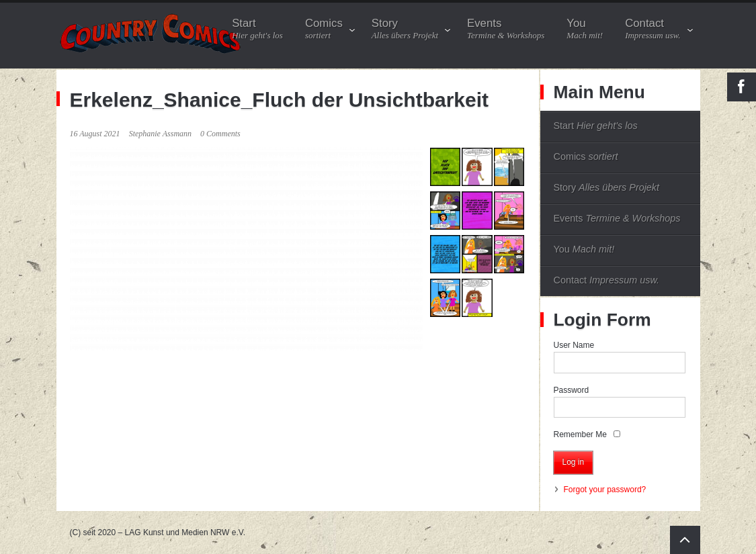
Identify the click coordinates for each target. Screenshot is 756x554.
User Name (574, 345)
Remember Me (580, 434)
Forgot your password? (605, 490)
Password (572, 390)
